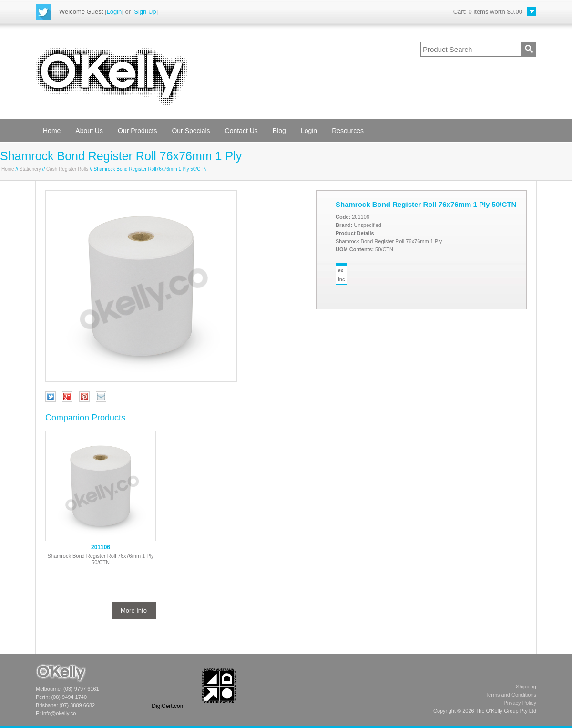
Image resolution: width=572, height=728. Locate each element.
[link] (168, 686)
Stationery (30, 169)
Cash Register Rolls (67, 169)
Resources (348, 131)
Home (52, 131)
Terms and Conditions (511, 695)
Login (114, 12)
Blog (279, 131)
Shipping (526, 687)
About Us (89, 131)
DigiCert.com (168, 706)
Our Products (137, 131)
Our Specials (191, 131)
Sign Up (145, 12)
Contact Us (241, 131)
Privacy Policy (520, 703)
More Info (134, 610)
